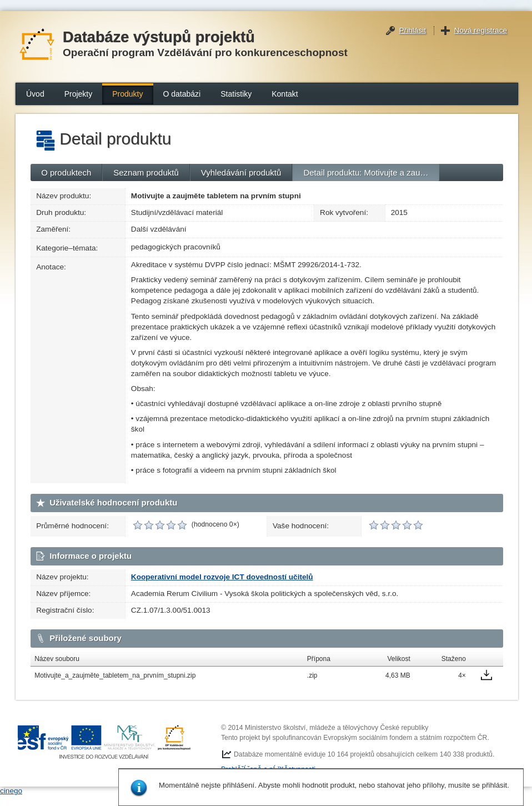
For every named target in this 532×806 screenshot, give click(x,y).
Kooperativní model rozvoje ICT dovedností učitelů (222, 577)
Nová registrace (481, 30)
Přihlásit (413, 30)
